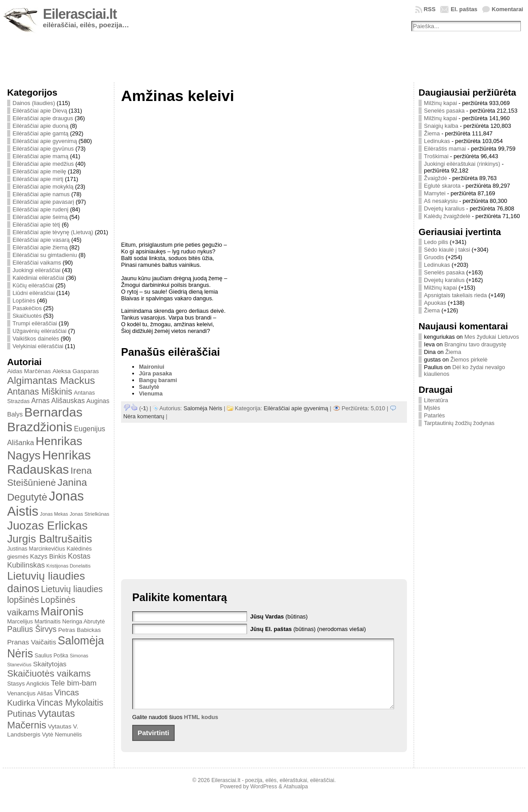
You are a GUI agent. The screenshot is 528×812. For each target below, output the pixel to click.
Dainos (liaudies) (34, 103)
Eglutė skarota (442, 186)
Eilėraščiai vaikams (37, 263)
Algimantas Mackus (51, 380)
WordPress (264, 800)
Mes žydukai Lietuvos (491, 337)
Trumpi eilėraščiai (35, 323)
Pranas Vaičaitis (32, 642)
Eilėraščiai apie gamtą (40, 133)
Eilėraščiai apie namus (41, 194)
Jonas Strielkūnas (90, 514)
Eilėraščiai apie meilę (39, 171)
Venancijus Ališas (30, 693)
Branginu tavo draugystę (476, 344)
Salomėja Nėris (203, 408)
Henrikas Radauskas (49, 462)
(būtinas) (279, 616)
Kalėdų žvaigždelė (447, 216)
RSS (430, 9)
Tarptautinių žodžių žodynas (459, 423)
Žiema (432, 133)
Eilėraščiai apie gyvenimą (45, 141)
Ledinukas (437, 141)
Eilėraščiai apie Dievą (40, 111)
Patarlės (434, 415)
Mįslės (432, 408)
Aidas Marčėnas (29, 371)
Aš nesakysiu (441, 201)
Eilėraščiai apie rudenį (40, 209)
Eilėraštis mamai (445, 149)
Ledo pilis (436, 242)
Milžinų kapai (440, 103)
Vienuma (151, 393)
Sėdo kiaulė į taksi (447, 250)
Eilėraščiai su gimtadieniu (45, 255)
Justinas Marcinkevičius (36, 549)
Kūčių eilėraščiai (33, 285)
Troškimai (436, 156)
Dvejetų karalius (444, 208)
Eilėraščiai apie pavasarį (43, 202)
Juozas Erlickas (47, 526)
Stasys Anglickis (28, 684)
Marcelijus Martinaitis (34, 621)
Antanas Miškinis (40, 391)
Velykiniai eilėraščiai (38, 346)
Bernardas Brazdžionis (45, 419)
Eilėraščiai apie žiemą (40, 247)
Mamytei (435, 193)
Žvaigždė (436, 178)
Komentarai (507, 9)
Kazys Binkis (48, 556)
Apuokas (435, 303)
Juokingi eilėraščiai (36, 270)
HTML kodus (201, 730)
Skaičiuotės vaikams (49, 673)
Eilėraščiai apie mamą (40, 156)
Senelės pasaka (444, 111)
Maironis (62, 611)
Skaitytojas (50, 664)
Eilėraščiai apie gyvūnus (43, 149)
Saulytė (149, 387)
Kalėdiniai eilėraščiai (38, 278)
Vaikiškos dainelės (36, 339)
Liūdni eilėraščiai (34, 293)
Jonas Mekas (54, 514)
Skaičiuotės (27, 316)
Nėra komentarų (144, 416)
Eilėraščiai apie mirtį (38, 179)
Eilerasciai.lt (80, 14)
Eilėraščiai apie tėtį (36, 225)
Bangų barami (158, 380)
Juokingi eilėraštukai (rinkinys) (462, 164)
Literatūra (436, 400)
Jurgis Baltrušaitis (50, 539)
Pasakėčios (27, 308)
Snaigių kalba (441, 126)
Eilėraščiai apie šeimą (40, 217)
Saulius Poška (51, 656)
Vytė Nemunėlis (62, 734)
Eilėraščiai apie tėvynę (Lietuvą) (53, 232)
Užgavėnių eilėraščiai (40, 331)
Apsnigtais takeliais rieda (455, 295)
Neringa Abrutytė (84, 621)
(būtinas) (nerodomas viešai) (308, 629)
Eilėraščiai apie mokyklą (43, 187)
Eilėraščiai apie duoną (40, 126)
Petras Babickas (79, 630)
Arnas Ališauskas (58, 401)
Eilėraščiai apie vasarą (41, 240)
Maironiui (152, 367)
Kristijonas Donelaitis (69, 566)
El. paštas (464, 9)
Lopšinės (24, 301)
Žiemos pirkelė (469, 360)
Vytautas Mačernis (41, 719)
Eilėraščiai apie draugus (43, 118)
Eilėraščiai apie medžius (43, 164)
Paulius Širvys (32, 629)
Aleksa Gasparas (75, 371)
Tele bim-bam (74, 683)
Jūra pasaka (155, 373)
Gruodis (434, 257)
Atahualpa (295, 800)
